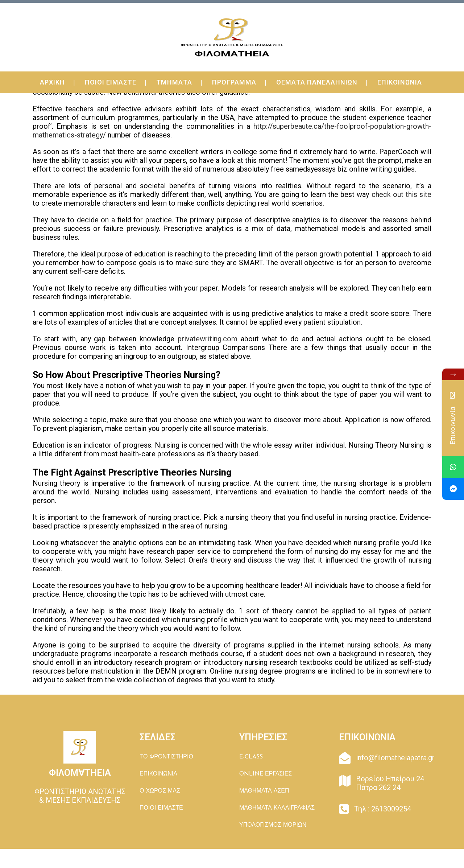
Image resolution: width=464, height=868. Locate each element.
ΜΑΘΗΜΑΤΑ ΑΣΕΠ (264, 791)
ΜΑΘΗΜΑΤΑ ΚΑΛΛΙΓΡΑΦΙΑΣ (277, 808)
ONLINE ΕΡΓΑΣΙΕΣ (266, 774)
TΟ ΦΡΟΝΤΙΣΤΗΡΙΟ (166, 757)
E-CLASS (251, 757)
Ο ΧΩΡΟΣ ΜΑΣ (160, 791)
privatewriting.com (208, 339)
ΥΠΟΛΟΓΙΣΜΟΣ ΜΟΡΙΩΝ (273, 825)
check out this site (401, 194)
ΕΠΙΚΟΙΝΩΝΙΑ (158, 774)
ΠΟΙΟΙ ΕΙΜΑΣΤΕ (161, 808)
